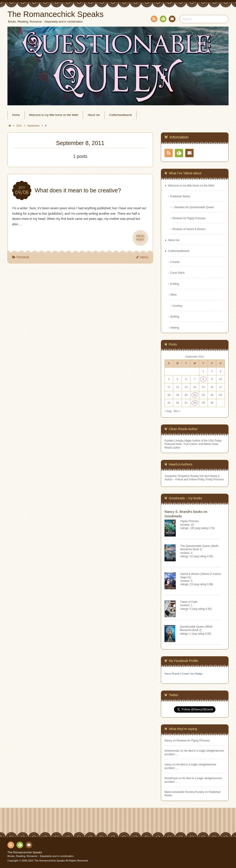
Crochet (175, 262)
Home (16, 115)
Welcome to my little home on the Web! (54, 115)
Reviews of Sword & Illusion (189, 229)
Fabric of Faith (189, 602)
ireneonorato (172, 751)
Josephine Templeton (177, 476)
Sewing (175, 328)
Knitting (175, 284)
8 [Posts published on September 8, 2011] (203, 379)
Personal (23, 257)
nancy (144, 257)
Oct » (177, 411)
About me (94, 115)
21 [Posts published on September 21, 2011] (195, 395)
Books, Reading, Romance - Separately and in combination (41, 856)
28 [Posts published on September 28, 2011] (195, 403)
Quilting (175, 317)
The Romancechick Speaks (25, 852)
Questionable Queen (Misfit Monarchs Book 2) (196, 628)
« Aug (168, 411)
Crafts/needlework (120, 115)
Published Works (180, 196)
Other (174, 295)
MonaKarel (171, 778)
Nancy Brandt (172, 674)
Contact (172, 20)
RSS (154, 20)
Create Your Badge (192, 674)
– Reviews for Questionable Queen (193, 207)
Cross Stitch (177, 273)
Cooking (177, 306)
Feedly (163, 20)
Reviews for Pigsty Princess (189, 218)
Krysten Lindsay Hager (178, 441)
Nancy (168, 741)
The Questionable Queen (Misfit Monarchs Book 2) (199, 548)
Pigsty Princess (189, 521)
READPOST (140, 238)
